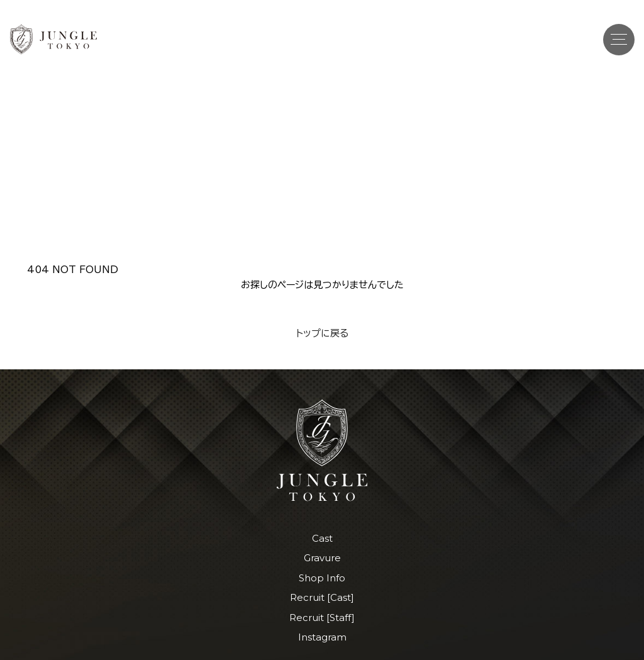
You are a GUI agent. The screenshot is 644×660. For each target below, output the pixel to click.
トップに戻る (322, 333)
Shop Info (322, 578)
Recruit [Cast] (322, 597)
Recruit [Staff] (322, 618)
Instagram (322, 637)
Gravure (322, 558)
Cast (322, 538)
